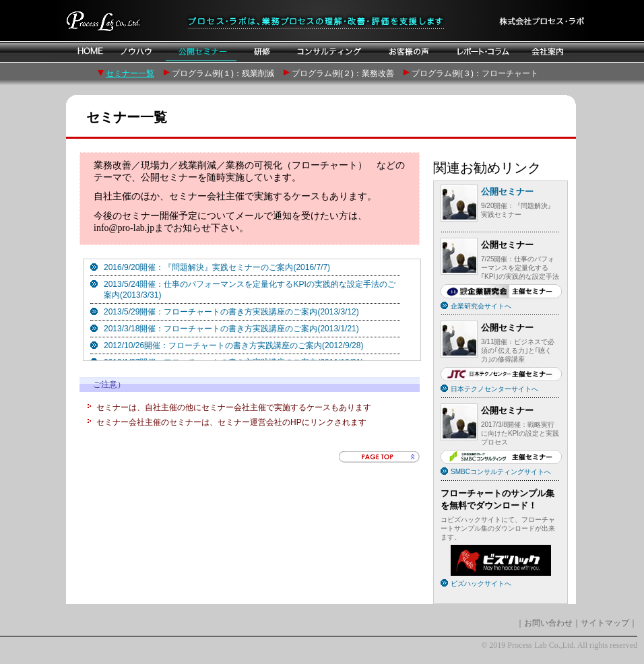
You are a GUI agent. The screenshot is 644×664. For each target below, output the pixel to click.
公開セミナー (507, 192)
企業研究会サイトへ (481, 306)
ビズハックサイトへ (481, 584)
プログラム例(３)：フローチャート (475, 73)
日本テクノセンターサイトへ (494, 389)
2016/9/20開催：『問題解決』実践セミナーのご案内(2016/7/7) (217, 267)
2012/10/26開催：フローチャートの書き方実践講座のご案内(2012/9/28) (233, 345)
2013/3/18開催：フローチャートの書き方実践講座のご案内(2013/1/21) (231, 329)
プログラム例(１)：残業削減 (223, 73)
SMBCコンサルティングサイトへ (501, 472)
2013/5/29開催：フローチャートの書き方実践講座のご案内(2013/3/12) (231, 312)
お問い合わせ (548, 623)
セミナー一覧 (130, 73)
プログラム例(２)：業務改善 (343, 73)
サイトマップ (605, 623)
